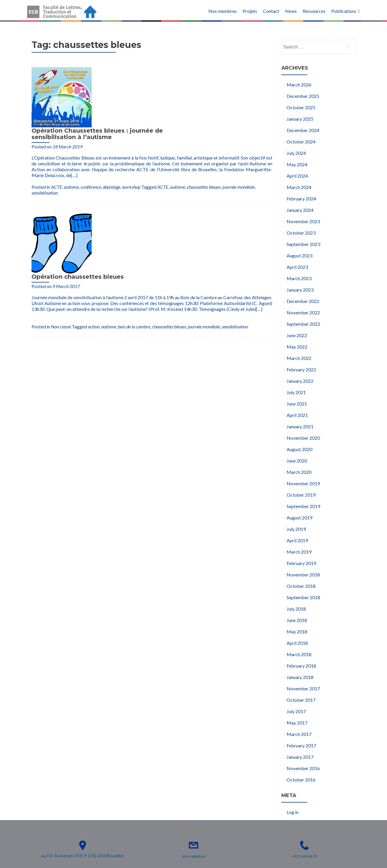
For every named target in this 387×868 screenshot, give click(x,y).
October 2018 (301, 586)
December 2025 (303, 96)
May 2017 (297, 723)
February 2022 (301, 369)
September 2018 (303, 597)
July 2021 (296, 392)
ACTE (57, 130)
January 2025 (300, 119)
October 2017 (301, 700)
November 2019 (303, 483)
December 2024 (303, 130)
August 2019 (299, 518)
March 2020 (299, 472)
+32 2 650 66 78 (305, 856)
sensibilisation (45, 135)
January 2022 (300, 381)
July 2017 (296, 711)
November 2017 (303, 688)
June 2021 (297, 404)
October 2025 (301, 107)
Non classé (125, 212)
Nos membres (223, 11)
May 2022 (297, 347)
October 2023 (301, 233)
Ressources (314, 11)
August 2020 (299, 449)
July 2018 (296, 609)
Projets (250, 11)
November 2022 (303, 312)
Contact (271, 11)
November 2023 (303, 221)
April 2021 (297, 415)
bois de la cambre (198, 212)
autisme (71, 130)
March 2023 (299, 278)
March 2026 (299, 85)
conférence (91, 130)
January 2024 (300, 210)
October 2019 (301, 495)
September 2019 (303, 506)
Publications (344, 11)
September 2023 (303, 244)
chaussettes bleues (204, 130)
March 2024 (299, 187)
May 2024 (297, 164)
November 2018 (303, 575)
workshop (131, 130)
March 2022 (299, 358)
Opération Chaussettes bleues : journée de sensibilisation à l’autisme (161, 74)
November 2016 (303, 768)
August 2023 (299, 255)
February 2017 (301, 745)
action (158, 212)
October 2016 (301, 780)
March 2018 (299, 654)
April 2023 (297, 267)
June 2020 (297, 461)
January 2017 (300, 757)
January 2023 (300, 290)
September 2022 (303, 324)
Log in (293, 812)
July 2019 (296, 529)
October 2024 (301, 142)
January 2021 (300, 426)
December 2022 (303, 301)
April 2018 (297, 643)
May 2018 (297, 631)
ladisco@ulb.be (193, 856)
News (291, 11)
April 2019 (297, 540)
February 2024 (301, 199)
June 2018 (297, 620)
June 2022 (297, 335)
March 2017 (299, 734)
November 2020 (303, 438)
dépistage (111, 130)
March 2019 (299, 552)
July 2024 (296, 153)
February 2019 (301, 563)
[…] (186, 121)
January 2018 (300, 677)
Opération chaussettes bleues (142, 160)
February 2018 (301, 666)
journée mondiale (239, 130)
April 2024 (297, 176)
